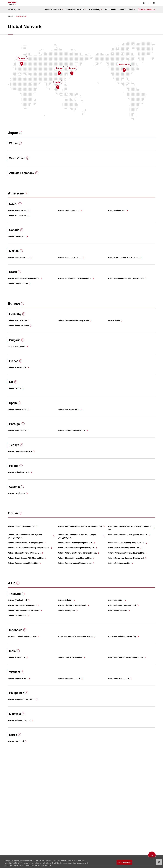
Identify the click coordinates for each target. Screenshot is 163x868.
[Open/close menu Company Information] (76, 10)
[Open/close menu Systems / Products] (54, 10)
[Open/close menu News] (132, 10)
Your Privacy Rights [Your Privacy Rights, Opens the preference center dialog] (124, 864)
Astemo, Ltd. (14, 10)
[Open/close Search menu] (154, 3)
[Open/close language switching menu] (144, 3)
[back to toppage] (152, 855)
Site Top (11, 16)
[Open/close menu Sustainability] (95, 10)
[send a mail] (149, 3)
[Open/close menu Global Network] (147, 10)
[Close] (159, 864)
